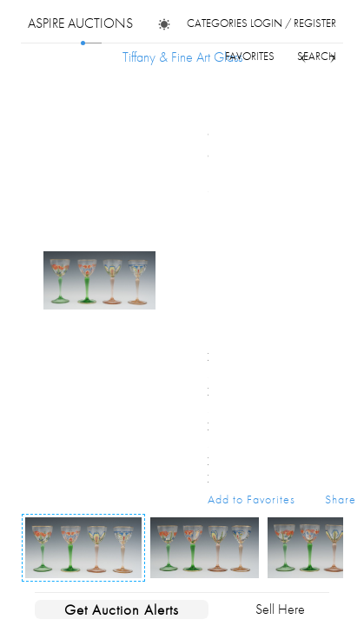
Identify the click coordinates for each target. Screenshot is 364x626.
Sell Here (280, 609)
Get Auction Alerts (122, 609)
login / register (293, 23)
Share (341, 499)
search (317, 56)
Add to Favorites (251, 499)
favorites (250, 56)
